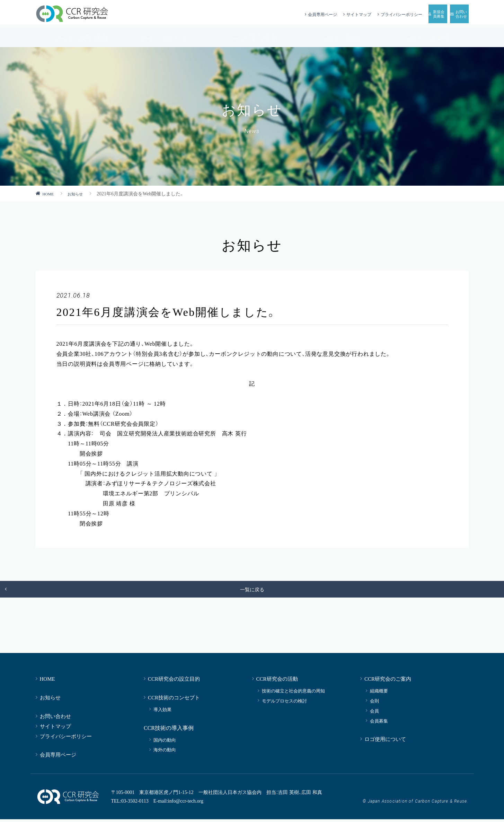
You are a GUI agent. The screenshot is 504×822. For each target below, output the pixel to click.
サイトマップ (291, 14)
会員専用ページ (254, 14)
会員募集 (379, 723)
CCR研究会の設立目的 (174, 681)
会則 (374, 703)
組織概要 (379, 693)
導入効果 (162, 712)
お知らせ (80, 193)
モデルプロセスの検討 (284, 703)
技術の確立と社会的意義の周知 (293, 693)
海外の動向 (165, 752)
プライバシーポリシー (333, 14)
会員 (374, 713)
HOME (50, 193)
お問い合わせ (55, 719)
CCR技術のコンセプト (174, 700)
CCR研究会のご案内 (388, 681)
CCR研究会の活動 (277, 681)
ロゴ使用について (385, 741)
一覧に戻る (252, 591)
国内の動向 (165, 743)
